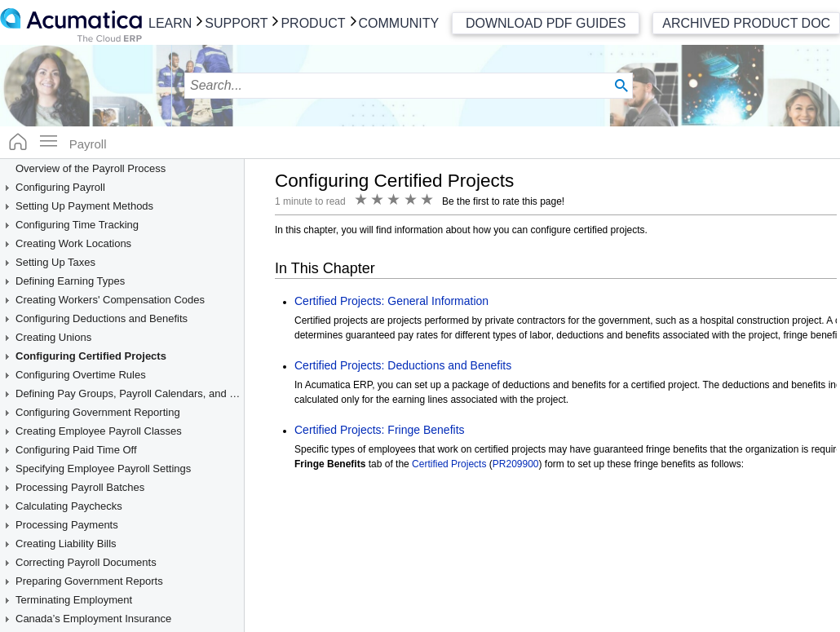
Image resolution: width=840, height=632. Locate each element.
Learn (170, 23)
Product (313, 23)
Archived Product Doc (746, 23)
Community (399, 23)
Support (236, 23)
